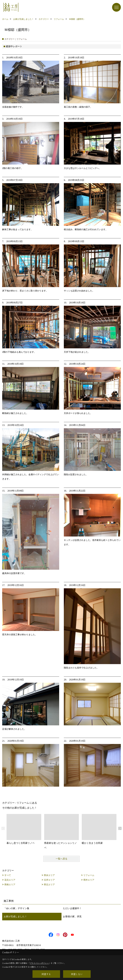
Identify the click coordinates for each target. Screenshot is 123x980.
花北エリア (10, 880)
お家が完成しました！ (15, 916)
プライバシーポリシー (39, 963)
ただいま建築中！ (72, 908)
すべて (8, 875)
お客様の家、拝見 (72, 916)
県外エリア (89, 880)
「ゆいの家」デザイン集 (16, 908)
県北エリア (49, 884)
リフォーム (89, 875)
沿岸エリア (49, 880)
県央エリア (49, 875)
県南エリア (10, 884)
